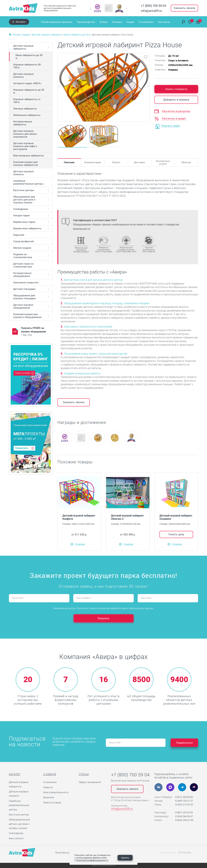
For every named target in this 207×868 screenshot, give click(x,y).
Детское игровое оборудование (23, 306)
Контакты (164, 22)
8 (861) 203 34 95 (184, 812)
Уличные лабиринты (25, 108)
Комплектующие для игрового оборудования (27, 316)
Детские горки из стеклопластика (23, 265)
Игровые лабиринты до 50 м (29, 91)
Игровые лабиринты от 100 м (27, 101)
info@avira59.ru (151, 11)
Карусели (19, 235)
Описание (69, 162)
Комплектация (93, 162)
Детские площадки (24, 289)
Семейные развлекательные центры (28, 182)
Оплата (116, 162)
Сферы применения (90, 782)
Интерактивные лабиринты (23, 123)
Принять (125, 858)
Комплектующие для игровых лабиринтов (26, 163)
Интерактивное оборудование (22, 274)
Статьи (84, 774)
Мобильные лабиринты (27, 115)
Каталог (21, 22)
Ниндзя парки (22, 215)
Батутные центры (24, 190)
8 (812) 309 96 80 (184, 797)
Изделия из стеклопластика (23, 256)
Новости (48, 787)
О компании (146, 22)
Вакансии (49, 797)
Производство (86, 22)
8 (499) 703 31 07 (184, 801)
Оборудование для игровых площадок (25, 297)
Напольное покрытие (26, 282)
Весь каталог (16, 838)
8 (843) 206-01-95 (184, 820)
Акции (131, 22)
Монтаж (186, 162)
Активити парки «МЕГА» (27, 83)
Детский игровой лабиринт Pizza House (113, 35)
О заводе (50, 774)
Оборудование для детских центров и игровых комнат (24, 199)
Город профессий (24, 241)
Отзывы (117, 22)
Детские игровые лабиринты (47, 35)
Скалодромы (21, 209)
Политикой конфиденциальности (92, 860)
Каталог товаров (22, 35)
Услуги (104, 22)
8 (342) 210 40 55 (184, 805)
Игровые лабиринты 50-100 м (27, 66)
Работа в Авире (52, 803)
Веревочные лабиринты (27, 228)
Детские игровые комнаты (23, 75)
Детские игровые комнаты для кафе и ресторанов (25, 146)
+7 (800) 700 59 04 (153, 6)
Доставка (139, 162)
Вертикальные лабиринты (29, 155)
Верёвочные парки (24, 222)
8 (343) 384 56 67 (184, 816)
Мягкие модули (22, 248)
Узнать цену (176, 534)
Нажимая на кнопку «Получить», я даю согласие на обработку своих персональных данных (103, 608)
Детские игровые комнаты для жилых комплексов (25, 134)
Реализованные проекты (57, 22)
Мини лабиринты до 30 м (77, 35)
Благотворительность (56, 792)
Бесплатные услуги (163, 162)
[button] (91, 9)
